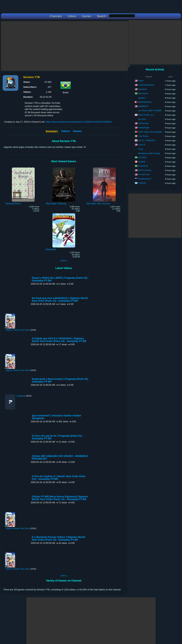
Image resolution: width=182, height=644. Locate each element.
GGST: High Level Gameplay (150, 132)
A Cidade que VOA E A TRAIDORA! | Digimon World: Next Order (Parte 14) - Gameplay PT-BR (59, 340)
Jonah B (142, 145)
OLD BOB (142, 157)
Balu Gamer (143, 93)
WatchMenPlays (145, 102)
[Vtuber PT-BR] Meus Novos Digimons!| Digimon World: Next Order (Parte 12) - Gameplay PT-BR (60, 498)
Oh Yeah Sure (144, 174)
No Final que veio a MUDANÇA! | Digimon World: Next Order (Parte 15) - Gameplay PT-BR (60, 300)
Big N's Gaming (145, 170)
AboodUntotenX (145, 179)
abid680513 (143, 106)
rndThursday (143, 123)
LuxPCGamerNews (146, 85)
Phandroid (142, 89)
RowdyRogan (144, 128)
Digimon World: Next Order (18, 330)
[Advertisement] (66, 46)
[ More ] (64, 261)
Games (77, 131)
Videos (65, 131)
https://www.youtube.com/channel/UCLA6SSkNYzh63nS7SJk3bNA (79, 122)
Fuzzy (141, 149)
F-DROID (142, 183)
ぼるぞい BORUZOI (147, 140)
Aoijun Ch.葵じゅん (146, 115)
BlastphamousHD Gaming (149, 153)
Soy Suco (142, 119)
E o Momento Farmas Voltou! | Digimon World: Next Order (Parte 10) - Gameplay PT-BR (59, 538)
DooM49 (142, 162)
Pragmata (21, 396)
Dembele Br (143, 166)
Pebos (141, 81)
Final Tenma (143, 136)
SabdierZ (142, 98)
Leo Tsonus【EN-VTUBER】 (150, 111)
